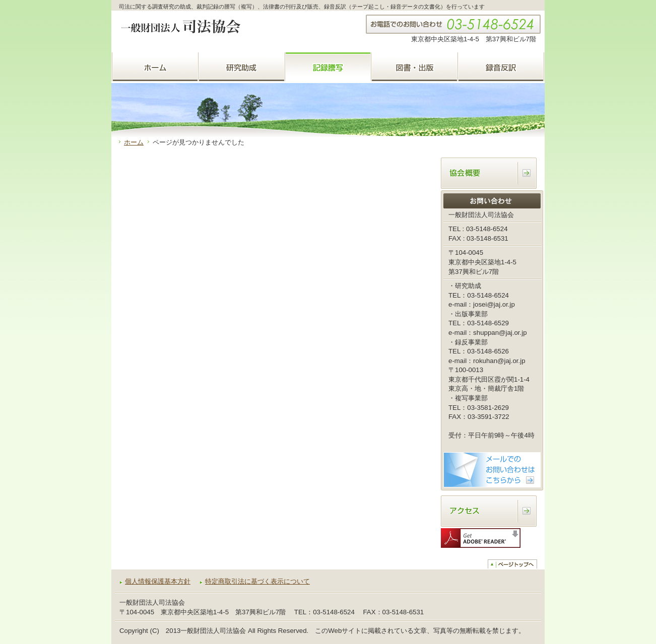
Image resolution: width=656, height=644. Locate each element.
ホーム (134, 142)
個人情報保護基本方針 (158, 581)
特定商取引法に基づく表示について (257, 581)
